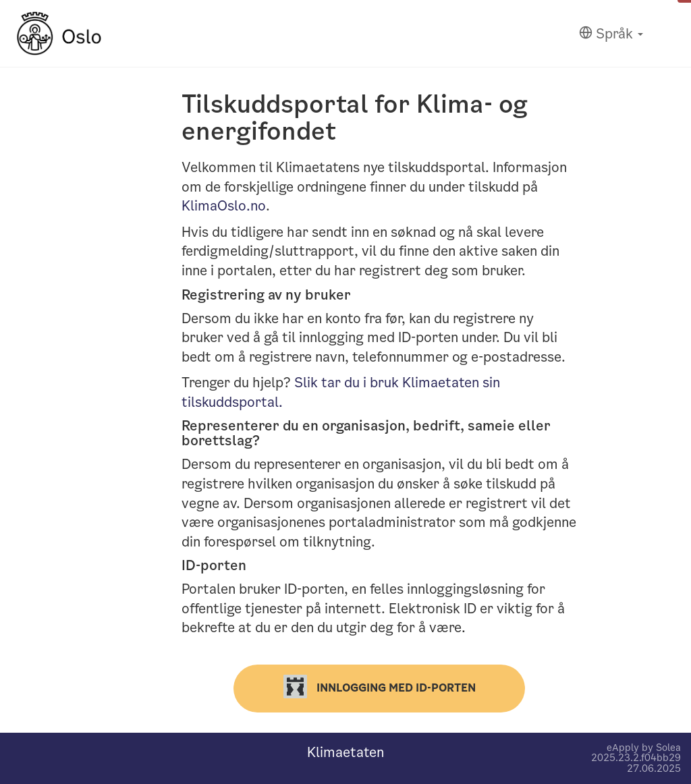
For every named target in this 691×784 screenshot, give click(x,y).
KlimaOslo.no (224, 206)
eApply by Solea (644, 748)
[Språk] (611, 34)
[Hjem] (59, 33)
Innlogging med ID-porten (380, 687)
